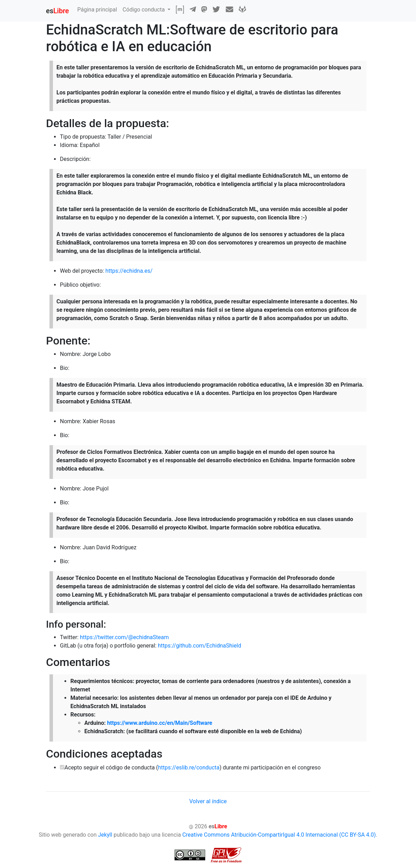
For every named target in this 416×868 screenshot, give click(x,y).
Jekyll (105, 835)
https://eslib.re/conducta (189, 768)
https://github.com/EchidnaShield (199, 646)
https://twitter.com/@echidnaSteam (124, 637)
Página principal (97, 10)
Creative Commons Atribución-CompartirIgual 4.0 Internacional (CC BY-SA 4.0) (279, 835)
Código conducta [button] (144, 10)
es (57, 11)
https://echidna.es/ (129, 271)
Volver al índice (208, 801)
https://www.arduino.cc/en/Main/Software (160, 723)
